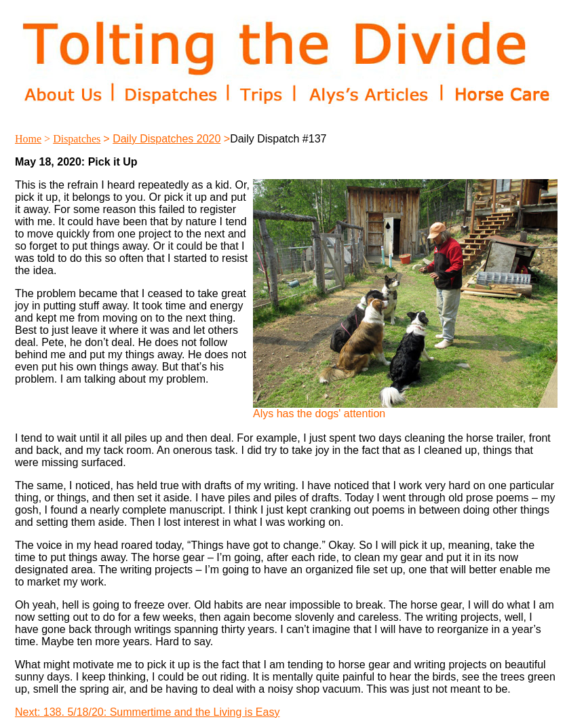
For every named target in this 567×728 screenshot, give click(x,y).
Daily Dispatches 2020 (167, 139)
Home (28, 139)
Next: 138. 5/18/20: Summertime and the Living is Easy (147, 712)
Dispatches (77, 139)
